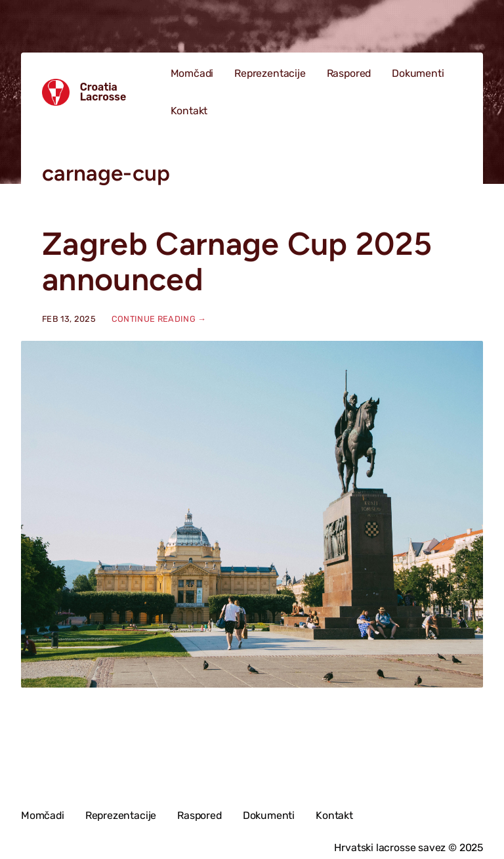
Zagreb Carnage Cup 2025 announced (237, 262)
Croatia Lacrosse (103, 92)
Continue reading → (159, 319)
